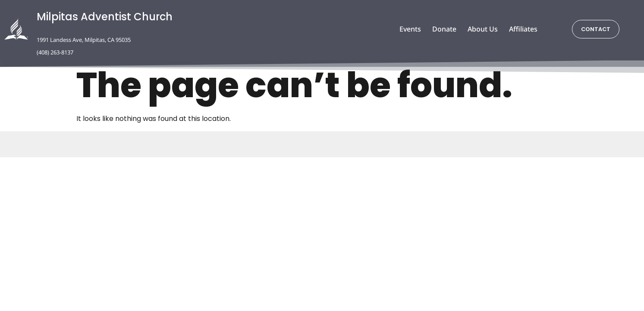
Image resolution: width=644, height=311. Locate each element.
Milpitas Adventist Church (105, 17)
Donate (444, 29)
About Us (483, 29)
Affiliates (523, 29)
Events (410, 29)
